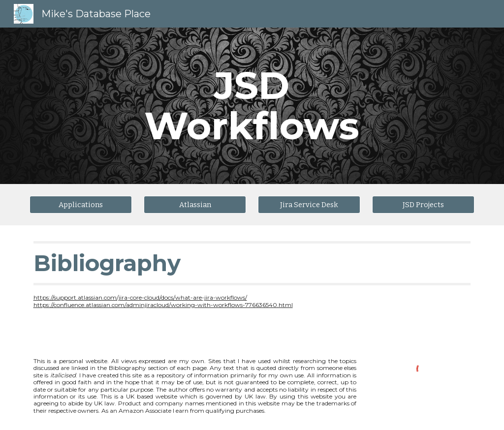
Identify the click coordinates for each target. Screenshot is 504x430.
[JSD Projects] (424, 204)
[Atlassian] (195, 204)
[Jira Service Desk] (309, 204)
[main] (252, 106)
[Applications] (81, 204)
